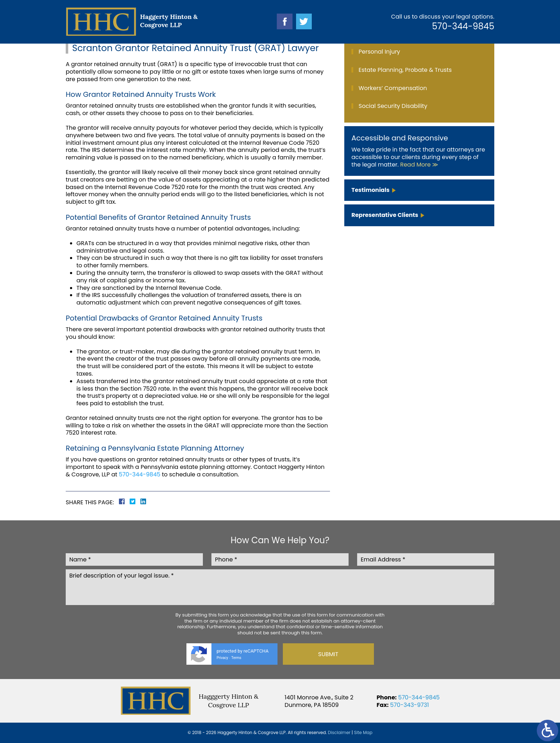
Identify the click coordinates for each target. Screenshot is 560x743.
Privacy (222, 658)
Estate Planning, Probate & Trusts (405, 70)
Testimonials (371, 190)
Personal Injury (379, 52)
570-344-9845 (463, 26)
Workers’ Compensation (393, 88)
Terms (236, 658)
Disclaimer (339, 732)
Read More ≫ (419, 165)
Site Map (363, 732)
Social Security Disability (393, 106)
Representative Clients (385, 215)
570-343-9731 (409, 705)
